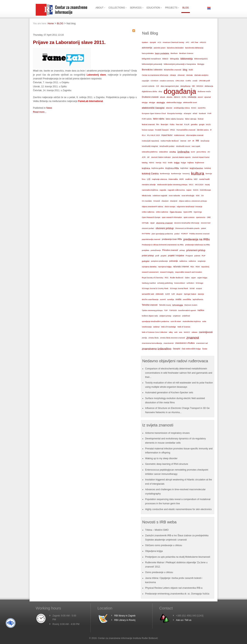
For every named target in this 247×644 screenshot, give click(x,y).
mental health (204, 179)
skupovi (179, 294)
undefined (186, 316)
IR (193, 141)
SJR (173, 294)
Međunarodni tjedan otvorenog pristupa (172, 185)
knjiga (177, 163)
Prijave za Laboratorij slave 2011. (69, 42)
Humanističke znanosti (186, 130)
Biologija (201, 64)
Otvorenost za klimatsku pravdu (187, 228)
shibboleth (160, 294)
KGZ (165, 163)
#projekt (153, 42)
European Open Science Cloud (154, 113)
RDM (198, 267)
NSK (198, 195)
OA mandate (147, 201)
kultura (198, 174)
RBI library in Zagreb (125, 616)
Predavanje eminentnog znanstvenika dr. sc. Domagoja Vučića (177, 594)
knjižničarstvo (196, 168)
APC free (194, 42)
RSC (167, 278)
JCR (144, 157)
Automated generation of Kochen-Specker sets (169, 393)
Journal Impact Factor (201, 157)
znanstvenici (169, 343)
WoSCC (187, 332)
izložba (173, 152)
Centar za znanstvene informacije (155, 75)
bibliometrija (187, 59)
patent (203, 228)
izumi (193, 152)
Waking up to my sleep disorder (161, 458)
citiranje (173, 75)
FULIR (187, 124)
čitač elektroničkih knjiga (191, 349)
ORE (209, 217)
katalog (145, 163)
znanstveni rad (202, 343)
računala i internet (181, 267)
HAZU (208, 124)
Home (51, 24)
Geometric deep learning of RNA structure (167, 464)
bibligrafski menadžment (151, 59)
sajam (194, 278)
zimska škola (153, 338)
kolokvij (208, 168)
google (202, 124)
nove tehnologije (188, 196)
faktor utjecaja (191, 119)
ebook (162, 97)
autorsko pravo (159, 48)
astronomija (147, 48)
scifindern (190, 283)
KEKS (152, 163)
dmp (160, 91)
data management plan (170, 86)
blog (185, 70)
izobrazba (184, 152)
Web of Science (184, 327)
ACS (159, 42)
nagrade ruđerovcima (176, 190)
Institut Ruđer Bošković (170, 141)
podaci (177, 234)
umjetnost (177, 316)
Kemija (159, 163)
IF (211, 130)
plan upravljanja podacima (162, 234)
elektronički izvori (190, 103)
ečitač (195, 113)
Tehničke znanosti (150, 305)
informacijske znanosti (195, 135)
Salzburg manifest (149, 283)
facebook (203, 113)
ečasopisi (187, 113)
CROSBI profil (204, 81)
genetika (194, 124)
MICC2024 (199, 185)
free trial (179, 124)
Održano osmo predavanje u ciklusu (164, 545)
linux (144, 179)
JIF (148, 157)
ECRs (184, 97)
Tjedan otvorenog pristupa (152, 310)
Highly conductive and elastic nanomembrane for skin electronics (178, 509)
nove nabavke (174, 196)
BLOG (60, 24)
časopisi (177, 349)
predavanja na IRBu (197, 239)
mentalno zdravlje (149, 185)
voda (204, 321)
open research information (172, 217)
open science (189, 217)
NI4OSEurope (205, 190)
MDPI (181, 179)
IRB (197, 141)
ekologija (161, 103)
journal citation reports (181, 157)
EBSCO (177, 97)
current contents (148, 86)
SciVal (192, 288)
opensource (201, 217)
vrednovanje (147, 327)
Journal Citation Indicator (161, 157)
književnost (200, 163)
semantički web (148, 294)
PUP (203, 256)
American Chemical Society (173, 42)
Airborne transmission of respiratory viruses (167, 433)
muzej (207, 185)
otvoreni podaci (148, 228)
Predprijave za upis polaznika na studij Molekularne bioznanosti (178, 557)
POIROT (185, 234)
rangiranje (202, 261)
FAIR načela (147, 119)
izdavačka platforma (150, 152)
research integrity (167, 272)
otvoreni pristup (165, 228)
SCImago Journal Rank (179, 288)
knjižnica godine (158, 168)
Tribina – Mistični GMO (157, 530)
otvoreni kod (206, 223)
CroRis (188, 81)
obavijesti (174, 201)
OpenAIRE (188, 212)
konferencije (176, 174)
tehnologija (178, 305)
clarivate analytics (201, 75)
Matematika (173, 179)
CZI (157, 86)
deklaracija (209, 86)
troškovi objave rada (150, 316)
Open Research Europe (151, 217)
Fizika (172, 124)
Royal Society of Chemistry (153, 278)
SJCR (167, 294)
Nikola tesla (146, 196)
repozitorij (205, 267)
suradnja (170, 299)
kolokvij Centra (150, 174)
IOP (189, 141)
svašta (178, 299)
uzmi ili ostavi (176, 321)
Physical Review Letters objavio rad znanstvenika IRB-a (174, 588)
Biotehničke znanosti (173, 70)
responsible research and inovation (189, 272)
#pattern (145, 42)
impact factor (167, 135)
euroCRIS (202, 108)
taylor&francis (198, 299)
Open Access (176, 212)
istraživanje (205, 141)
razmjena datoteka (149, 267)
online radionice (162, 212)
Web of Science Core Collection (155, 332)
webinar (156, 327)
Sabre (187, 278)
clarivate (189, 75)
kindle (170, 163)
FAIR (209, 113)
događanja (180, 92)
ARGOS (203, 42)
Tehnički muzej (165, 305)
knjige (184, 163)
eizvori (200, 97)
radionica (183, 261)
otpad (152, 223)
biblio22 (165, 59)
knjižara (191, 163)
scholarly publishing (165, 283)
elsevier (169, 108)
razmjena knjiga (165, 267)
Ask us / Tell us (184, 620)
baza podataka (148, 53)
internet (183, 141)
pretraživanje (156, 250)
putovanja (173, 261)
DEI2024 (200, 86)
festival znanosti (148, 124)
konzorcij (186, 174)
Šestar (205, 349)
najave (189, 190)
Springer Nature (190, 294)
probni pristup (148, 256)
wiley (171, 332)
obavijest (165, 201)
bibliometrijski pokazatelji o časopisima (180, 64)
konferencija (165, 174)
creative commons (167, 81)
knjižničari (184, 168)
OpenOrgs (198, 212)
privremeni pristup (196, 250)
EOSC (194, 108)
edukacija (192, 97)
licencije (209, 174)
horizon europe (148, 130)
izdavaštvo (163, 152)
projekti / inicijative (176, 256)
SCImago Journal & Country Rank (155, 288)
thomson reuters (191, 305)
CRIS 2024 (180, 81)
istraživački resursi (183, 146)
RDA (192, 267)
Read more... (40, 112)
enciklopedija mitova (182, 108)
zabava (194, 332)
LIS (149, 179)
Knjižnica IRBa (172, 168)
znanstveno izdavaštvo (157, 349)
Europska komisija (175, 113)
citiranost (181, 75)
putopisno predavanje (159, 261)
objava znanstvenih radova (152, 207)
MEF (196, 179)
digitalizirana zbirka (149, 92)
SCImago (199, 283)
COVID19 (154, 81)
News (49, 108)
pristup (182, 250)
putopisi (146, 261)
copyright (145, 81)
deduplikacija (185, 86)
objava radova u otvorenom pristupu (193, 201)
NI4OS (196, 190)
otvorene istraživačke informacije (187, 223)
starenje (201, 294)
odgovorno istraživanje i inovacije (189, 207)
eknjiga (145, 103)
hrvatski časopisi (162, 130)
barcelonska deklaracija (194, 48)
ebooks (169, 97)
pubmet (197, 256)
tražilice (201, 310)
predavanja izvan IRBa (172, 239)
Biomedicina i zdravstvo (152, 70)
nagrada (163, 190)
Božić (191, 70)
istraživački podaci (167, 146)
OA (203, 196)
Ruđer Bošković (177, 278)
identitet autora (203, 130)
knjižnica (146, 168)
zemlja (144, 338)
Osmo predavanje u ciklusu (159, 572)
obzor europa (170, 207)
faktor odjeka (159, 119)
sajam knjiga (202, 278)
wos (181, 332)
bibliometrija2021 (201, 59)
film (158, 124)
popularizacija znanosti (151, 239)
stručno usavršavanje (150, 299)
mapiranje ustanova (159, 179)
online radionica (148, 212)
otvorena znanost (164, 223)
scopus (199, 288)
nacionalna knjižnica (150, 190)
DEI (193, 86)
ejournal (207, 97)
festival (201, 119)
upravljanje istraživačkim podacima (155, 321)
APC (187, 42)
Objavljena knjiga (154, 551)
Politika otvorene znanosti (200, 234)
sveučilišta (187, 299)
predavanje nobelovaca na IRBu (198, 245)
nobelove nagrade (160, 195)
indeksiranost (179, 135)
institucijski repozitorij (150, 141)
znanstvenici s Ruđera (185, 343)
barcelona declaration (175, 48)
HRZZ (172, 130)
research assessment (150, 272)
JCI (209, 152)
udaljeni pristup (165, 316)
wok (176, 332)
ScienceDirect (180, 283)
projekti (163, 256)
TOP (166, 310)
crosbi (195, 81)
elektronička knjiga (174, 102)
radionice (192, 261)
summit (163, 299)
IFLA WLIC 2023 (153, 135)
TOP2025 (173, 310)
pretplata (145, 250)
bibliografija (175, 59)
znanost (193, 338)
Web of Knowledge (168, 327)
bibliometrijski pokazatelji (152, 64)
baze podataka (162, 53)
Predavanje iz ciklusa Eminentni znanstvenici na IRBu (163, 245)
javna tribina (201, 152)
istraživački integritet (150, 146)
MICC (191, 185)
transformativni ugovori (187, 310)
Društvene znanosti (150, 97)
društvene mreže (204, 92)
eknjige (152, 102)
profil (157, 256)
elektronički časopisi (153, 108)
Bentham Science (186, 53)
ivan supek (196, 146)
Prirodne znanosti (170, 250)
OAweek (157, 201)
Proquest (189, 256)
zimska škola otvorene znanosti (172, 338)
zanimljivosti (206, 332)
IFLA (144, 135)
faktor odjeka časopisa (175, 119)
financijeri (164, 124)
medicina (189, 179)
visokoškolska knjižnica (192, 321)
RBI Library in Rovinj (125, 620)
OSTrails (145, 223)
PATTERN (146, 234)
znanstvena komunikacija (152, 343)
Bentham (174, 53)
